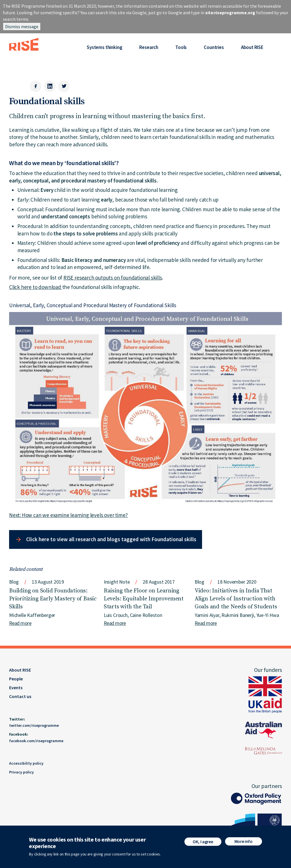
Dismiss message (22, 26)
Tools (181, 47)
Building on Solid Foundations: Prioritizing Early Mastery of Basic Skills (53, 599)
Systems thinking (104, 47)
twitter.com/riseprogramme (34, 725)
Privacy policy (21, 772)
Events (16, 688)
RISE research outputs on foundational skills (113, 278)
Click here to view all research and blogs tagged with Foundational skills (111, 539)
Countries (214, 47)
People (16, 679)
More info (244, 844)
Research (149, 47)
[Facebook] (36, 86)
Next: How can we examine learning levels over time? (68, 515)
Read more (20, 623)
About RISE (252, 47)
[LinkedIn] (50, 86)
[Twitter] (64, 86)
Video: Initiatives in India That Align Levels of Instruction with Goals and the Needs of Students (236, 599)
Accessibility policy (26, 763)
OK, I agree (203, 844)
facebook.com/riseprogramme (36, 741)
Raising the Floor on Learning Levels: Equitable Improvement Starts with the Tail (144, 599)
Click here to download (36, 287)
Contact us (20, 696)
